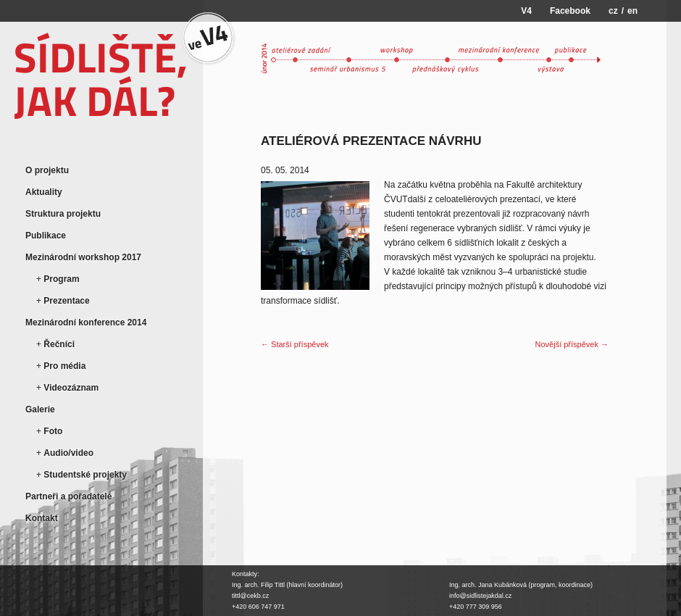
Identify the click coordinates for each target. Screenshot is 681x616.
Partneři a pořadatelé (68, 496)
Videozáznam (71, 388)
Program (61, 279)
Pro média (64, 366)
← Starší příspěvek (295, 344)
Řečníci (59, 344)
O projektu (47, 170)
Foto (53, 431)
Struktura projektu (63, 214)
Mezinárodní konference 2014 (86, 322)
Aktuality (44, 192)
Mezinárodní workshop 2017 (83, 257)
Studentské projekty (85, 475)
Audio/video (68, 453)
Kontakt (42, 518)
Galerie (40, 409)
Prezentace (66, 301)
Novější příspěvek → (572, 344)
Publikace (46, 236)
